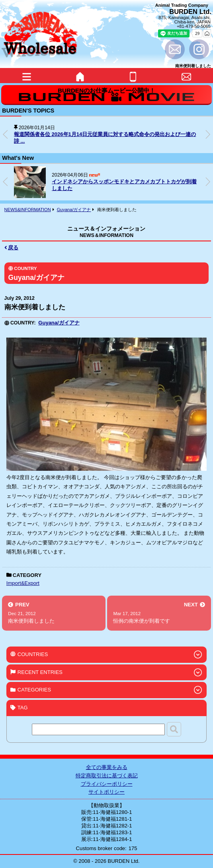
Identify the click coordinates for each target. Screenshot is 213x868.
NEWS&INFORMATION (28, 210)
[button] (208, 134)
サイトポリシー (106, 792)
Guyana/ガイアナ (74, 210)
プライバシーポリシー (107, 784)
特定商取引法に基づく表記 (107, 776)
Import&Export (23, 583)
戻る (12, 248)
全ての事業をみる (107, 767)
